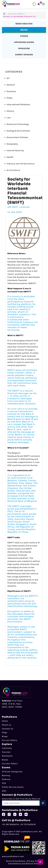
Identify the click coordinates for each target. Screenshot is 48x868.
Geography (12, 144)
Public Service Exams (13, 787)
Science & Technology (18, 124)
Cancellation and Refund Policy (24, 864)
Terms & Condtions (15, 861)
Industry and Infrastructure (21, 164)
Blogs (5, 736)
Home (5, 721)
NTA (4, 783)
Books (5, 760)
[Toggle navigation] (43, 4)
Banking (6, 775)
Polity (10, 98)
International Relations (18, 105)
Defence (6, 779)
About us (7, 725)
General (11, 85)
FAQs (5, 733)
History (10, 111)
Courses (6, 752)
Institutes (7, 748)
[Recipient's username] (21, 803)
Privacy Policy (34, 861)
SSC (4, 791)
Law (9, 118)
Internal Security (15, 151)
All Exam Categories (12, 772)
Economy (11, 91)
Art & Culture (13, 170)
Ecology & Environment (18, 131)
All (8, 78)
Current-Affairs (10, 764)
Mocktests (7, 756)
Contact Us (8, 729)
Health (10, 157)
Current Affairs (16, 14)
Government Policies (17, 137)
